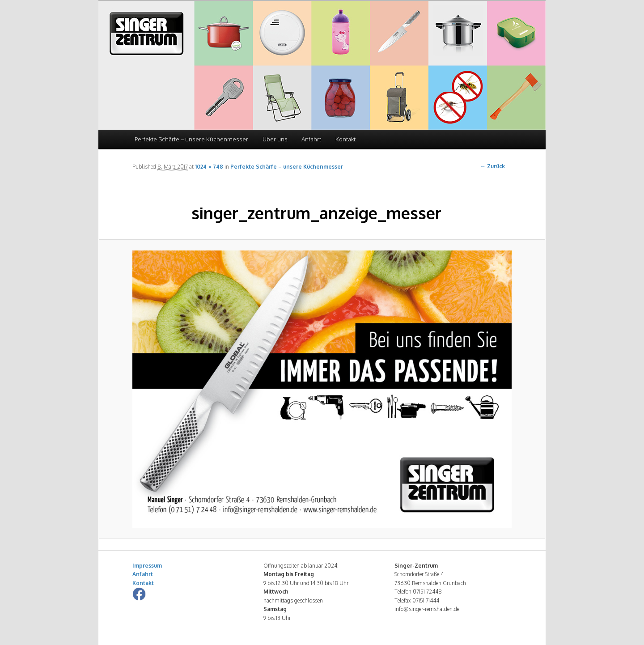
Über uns (275, 139)
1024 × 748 (209, 167)
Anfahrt (311, 139)
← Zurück (493, 166)
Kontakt (345, 139)
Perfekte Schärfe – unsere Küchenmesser (191, 139)
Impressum (147, 566)
